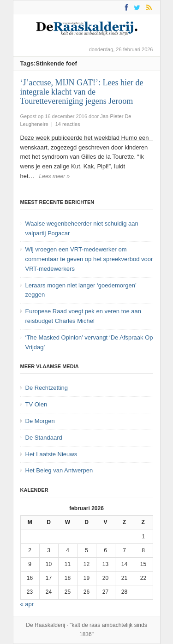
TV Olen (36, 404)
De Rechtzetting (47, 388)
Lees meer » (55, 176)
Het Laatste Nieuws (51, 454)
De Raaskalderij (45, 625)
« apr (27, 604)
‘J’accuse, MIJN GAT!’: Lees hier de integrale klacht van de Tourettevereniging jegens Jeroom (82, 92)
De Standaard (44, 438)
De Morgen (40, 421)
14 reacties (68, 124)
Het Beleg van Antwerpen (59, 470)
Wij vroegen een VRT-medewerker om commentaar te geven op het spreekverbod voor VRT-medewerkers (89, 259)
